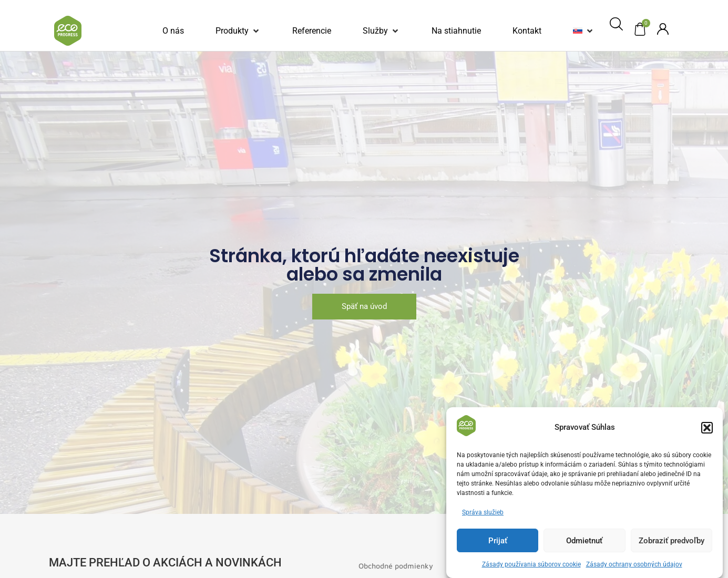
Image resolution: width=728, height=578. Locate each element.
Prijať (498, 541)
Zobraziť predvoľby (671, 541)
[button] (707, 428)
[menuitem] (578, 31)
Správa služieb (483, 512)
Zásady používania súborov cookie (531, 564)
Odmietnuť (584, 541)
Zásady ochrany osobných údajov (634, 564)
